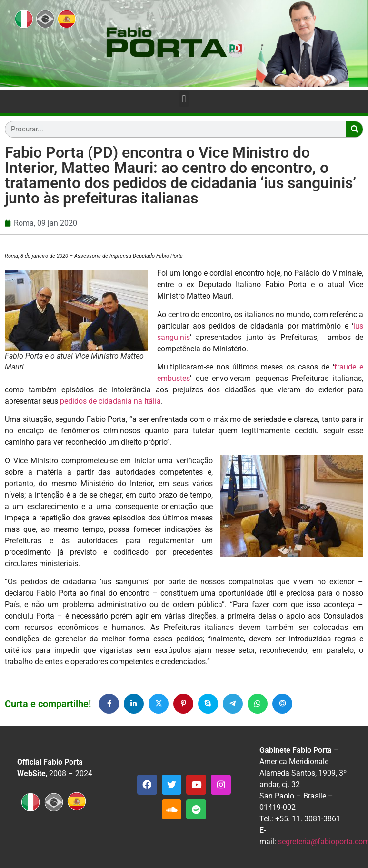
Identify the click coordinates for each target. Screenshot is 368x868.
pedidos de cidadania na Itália (110, 401)
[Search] (354, 129)
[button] (184, 99)
